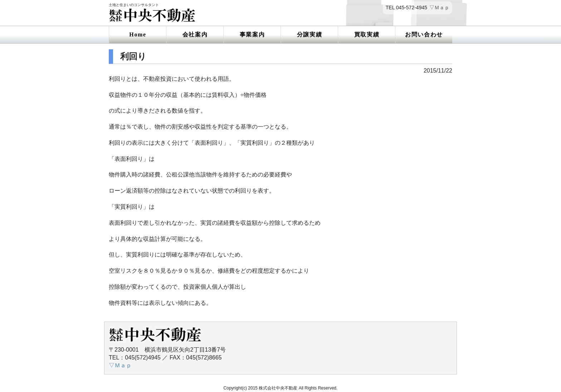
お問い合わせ (424, 34)
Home (138, 34)
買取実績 (367, 34)
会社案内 (195, 34)
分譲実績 (309, 34)
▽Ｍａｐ (439, 8)
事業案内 (252, 34)
